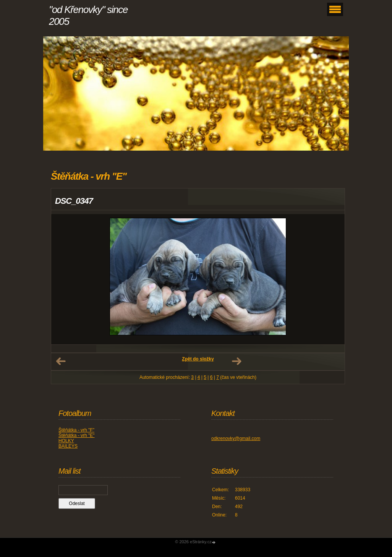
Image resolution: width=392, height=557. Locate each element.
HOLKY (66, 441)
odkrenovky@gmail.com (236, 438)
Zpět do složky (198, 359)
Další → (236, 361)
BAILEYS (68, 446)
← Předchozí (61, 361)
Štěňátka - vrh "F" (76, 430)
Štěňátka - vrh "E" (77, 435)
